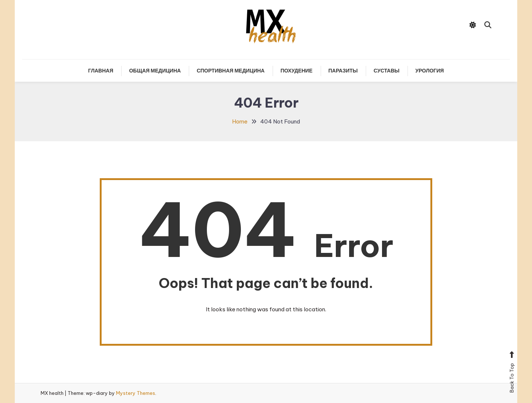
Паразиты (343, 71)
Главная (101, 71)
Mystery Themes (136, 393)
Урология (429, 71)
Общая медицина (155, 71)
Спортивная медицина (231, 71)
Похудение (296, 71)
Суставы (386, 71)
